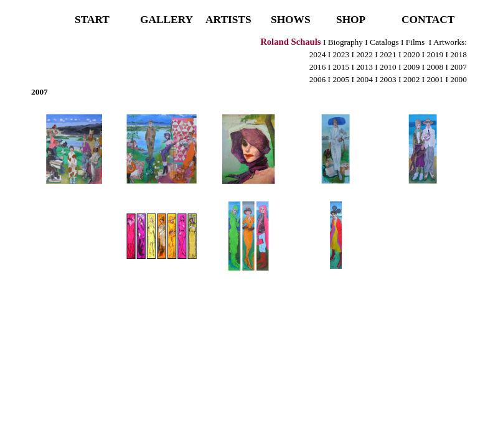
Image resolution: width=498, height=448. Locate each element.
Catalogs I (386, 42)
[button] (75, 149)
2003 (388, 79)
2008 (435, 67)
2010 (389, 67)
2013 (364, 67)
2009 (412, 67)
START (92, 20)
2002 (412, 79)
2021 (388, 54)
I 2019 (433, 54)
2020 (412, 54)
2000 (458, 79)
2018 (458, 54)
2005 (341, 79)
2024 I (320, 54)
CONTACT (428, 20)
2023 (341, 54)
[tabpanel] (249, 67)
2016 (318, 67)
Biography (345, 42)
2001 (434, 79)
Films (414, 42)
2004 (364, 79)
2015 (341, 67)
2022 (364, 54)
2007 (458, 67)
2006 (318, 79)
